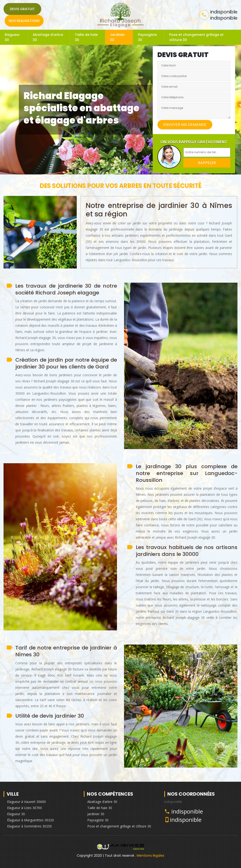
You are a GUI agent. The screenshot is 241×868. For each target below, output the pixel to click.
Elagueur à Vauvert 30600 (26, 802)
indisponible (187, 811)
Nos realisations (24, 21)
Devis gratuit (22, 9)
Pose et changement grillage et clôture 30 (196, 37)
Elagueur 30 (12, 37)
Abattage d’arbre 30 (48, 37)
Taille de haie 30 (86, 37)
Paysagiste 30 (147, 37)
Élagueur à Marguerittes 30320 (30, 820)
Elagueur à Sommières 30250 (29, 826)
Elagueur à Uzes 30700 (24, 808)
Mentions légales (151, 856)
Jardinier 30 (117, 37)
